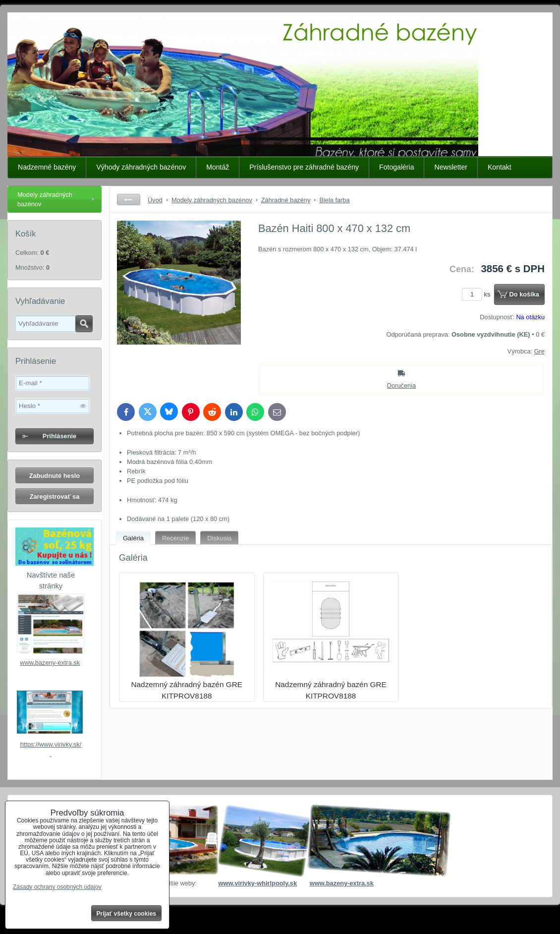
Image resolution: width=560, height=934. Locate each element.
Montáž (218, 167)
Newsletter (451, 167)
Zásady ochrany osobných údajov (57, 887)
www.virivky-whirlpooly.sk (257, 883)
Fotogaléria (396, 167)
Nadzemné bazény (47, 167)
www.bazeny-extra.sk (50, 663)
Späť (129, 200)
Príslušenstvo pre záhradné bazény (304, 167)
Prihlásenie (59, 436)
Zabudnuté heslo (55, 476)
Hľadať (84, 324)
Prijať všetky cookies (127, 914)
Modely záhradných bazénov (45, 199)
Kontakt (500, 167)
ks (478, 294)
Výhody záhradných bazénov (141, 167)
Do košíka (524, 294)
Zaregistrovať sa (55, 496)
